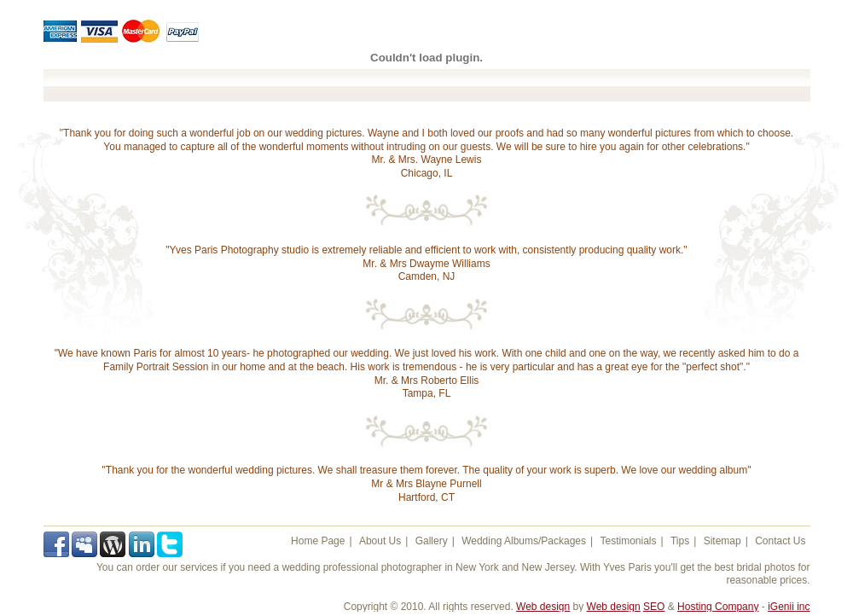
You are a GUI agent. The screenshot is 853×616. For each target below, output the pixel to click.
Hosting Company (718, 607)
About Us (380, 541)
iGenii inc (789, 607)
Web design (543, 607)
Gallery (432, 541)
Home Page (318, 541)
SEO (654, 607)
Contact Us (780, 541)
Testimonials (628, 541)
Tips (680, 541)
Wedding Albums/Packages (524, 541)
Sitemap (722, 541)
